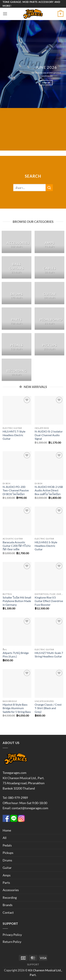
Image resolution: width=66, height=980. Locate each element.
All (5, 838)
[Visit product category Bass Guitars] (17, 267)
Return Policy (12, 942)
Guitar (7, 868)
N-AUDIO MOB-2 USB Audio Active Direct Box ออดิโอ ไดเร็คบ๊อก (49, 490)
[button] (5, 14)
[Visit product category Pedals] (17, 344)
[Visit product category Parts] (17, 319)
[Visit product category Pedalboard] (49, 319)
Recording (10, 898)
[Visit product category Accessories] (17, 242)
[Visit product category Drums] (17, 293)
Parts (6, 883)
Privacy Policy (12, 935)
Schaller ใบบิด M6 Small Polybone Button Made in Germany (17, 601)
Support (33, 964)
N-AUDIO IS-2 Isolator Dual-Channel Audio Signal (49, 435)
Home (7, 830)
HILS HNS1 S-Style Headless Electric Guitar (46, 546)
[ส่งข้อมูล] (49, 188)
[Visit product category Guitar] (49, 293)
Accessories (11, 890)
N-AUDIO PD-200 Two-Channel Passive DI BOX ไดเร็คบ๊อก (16, 490)
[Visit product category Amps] (49, 242)
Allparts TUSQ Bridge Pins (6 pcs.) (16, 655)
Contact (8, 912)
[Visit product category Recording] (17, 370)
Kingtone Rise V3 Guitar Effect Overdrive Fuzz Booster (49, 601)
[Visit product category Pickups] (49, 344)
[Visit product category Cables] (49, 267)
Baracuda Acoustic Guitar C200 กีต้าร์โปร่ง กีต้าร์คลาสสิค (17, 546)
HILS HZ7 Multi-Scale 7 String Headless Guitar (49, 655)
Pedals (7, 845)
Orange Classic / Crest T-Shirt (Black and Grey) (48, 708)
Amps (7, 875)
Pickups (8, 853)
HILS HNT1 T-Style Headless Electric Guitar (14, 435)
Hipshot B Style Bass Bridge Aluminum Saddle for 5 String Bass (17, 708)
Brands (8, 905)
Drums (7, 860)
